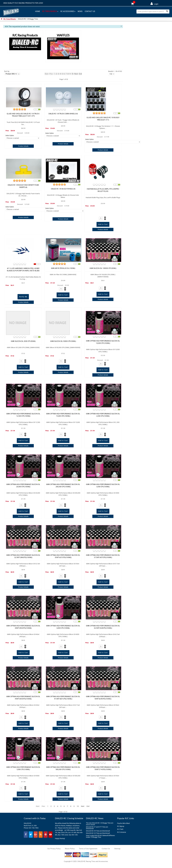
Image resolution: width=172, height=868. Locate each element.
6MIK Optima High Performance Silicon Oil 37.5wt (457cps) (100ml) (103, 556)
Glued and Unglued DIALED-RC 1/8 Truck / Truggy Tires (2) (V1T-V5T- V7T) (23, 115)
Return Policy (70, 849)
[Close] (121, 26)
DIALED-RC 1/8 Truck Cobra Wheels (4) (63, 114)
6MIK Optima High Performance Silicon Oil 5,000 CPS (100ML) (23, 768)
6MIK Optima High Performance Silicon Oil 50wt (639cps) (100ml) (103, 698)
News (80, 11)
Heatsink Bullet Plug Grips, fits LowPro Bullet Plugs (103, 190)
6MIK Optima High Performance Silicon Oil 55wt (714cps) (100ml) (103, 768)
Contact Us (90, 11)
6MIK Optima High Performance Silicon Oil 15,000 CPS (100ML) (63, 415)
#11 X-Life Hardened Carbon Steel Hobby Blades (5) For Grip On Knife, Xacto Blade (23, 269)
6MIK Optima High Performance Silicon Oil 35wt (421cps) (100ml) (63, 556)
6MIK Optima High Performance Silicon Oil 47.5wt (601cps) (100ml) (63, 698)
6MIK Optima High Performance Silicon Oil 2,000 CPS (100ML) (103, 415)
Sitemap (117, 849)
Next (76, 74)
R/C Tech (120, 829)
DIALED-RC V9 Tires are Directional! (98, 831)
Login (154, 4)
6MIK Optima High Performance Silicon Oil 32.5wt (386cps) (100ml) (23, 556)
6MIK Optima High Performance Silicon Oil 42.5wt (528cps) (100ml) (103, 627)
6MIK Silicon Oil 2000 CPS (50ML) (23, 341)
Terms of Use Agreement (88, 849)
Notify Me (23, 297)
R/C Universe (122, 832)
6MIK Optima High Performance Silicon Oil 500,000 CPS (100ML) (63, 768)
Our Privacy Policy (54, 849)
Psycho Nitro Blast (123, 823)
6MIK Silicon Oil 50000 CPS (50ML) (63, 341)
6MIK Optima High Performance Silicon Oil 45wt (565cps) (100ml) (23, 698)
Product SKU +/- (11, 74)
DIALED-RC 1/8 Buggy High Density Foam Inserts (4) (23, 186)
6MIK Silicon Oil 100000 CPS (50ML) (103, 268)
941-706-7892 (34, 828)
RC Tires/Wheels (50, 11)
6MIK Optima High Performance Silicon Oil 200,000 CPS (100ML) (63, 485)
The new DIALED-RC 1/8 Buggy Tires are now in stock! (100, 824)
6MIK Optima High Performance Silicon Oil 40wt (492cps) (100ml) (23, 627)
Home (38, 11)
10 (72, 74)
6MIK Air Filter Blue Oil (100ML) (63, 268)
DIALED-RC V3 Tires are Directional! (98, 833)
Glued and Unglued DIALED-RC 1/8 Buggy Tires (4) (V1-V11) (103, 119)
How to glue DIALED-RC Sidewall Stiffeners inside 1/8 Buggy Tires (100, 836)
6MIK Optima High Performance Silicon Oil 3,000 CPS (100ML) (103, 485)
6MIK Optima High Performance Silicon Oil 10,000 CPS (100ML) (103, 342)
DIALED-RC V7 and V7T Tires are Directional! (97, 828)
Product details (23, 146)
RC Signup (121, 826)
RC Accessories (68, 11)
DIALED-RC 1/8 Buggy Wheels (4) (63, 189)
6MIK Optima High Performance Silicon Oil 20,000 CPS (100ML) (23, 485)
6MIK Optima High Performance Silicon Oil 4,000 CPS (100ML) (63, 627)
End (80, 74)
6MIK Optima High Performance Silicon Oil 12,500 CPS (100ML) (23, 415)
